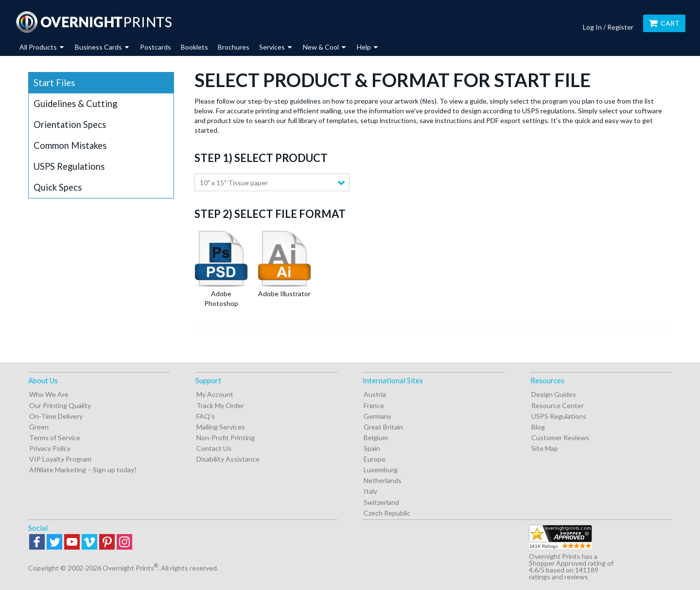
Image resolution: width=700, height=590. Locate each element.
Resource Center (558, 405)
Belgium (376, 438)
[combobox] (272, 182)
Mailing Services (221, 427)
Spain (372, 448)
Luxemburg (381, 470)
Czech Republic (387, 513)
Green (39, 427)
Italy (370, 491)
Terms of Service (55, 438)
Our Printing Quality (60, 405)
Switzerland (381, 502)
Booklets (194, 47)
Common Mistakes (70, 145)
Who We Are (49, 394)
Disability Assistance (228, 459)
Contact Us (214, 448)
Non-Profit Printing (226, 438)
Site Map (545, 448)
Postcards (156, 47)
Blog (538, 427)
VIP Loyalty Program (60, 459)
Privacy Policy (50, 448)
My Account (215, 394)
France (374, 405)
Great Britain (383, 427)
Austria (375, 394)
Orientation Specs (70, 125)
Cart (664, 23)
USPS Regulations (69, 166)
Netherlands (383, 480)
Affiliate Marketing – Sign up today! (83, 470)
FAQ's (206, 416)
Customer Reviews (560, 438)
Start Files (54, 83)
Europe (375, 459)
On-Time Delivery (56, 416)
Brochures (234, 47)
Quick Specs (58, 187)
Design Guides (554, 394)
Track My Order (220, 405)
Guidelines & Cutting (75, 104)
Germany (377, 416)
